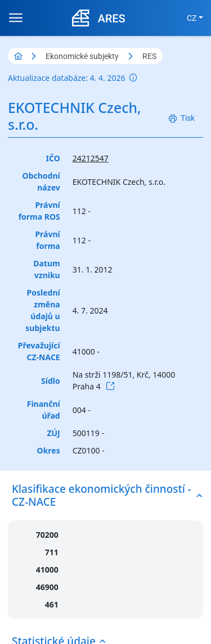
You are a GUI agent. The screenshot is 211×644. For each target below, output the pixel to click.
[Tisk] (182, 118)
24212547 (91, 158)
